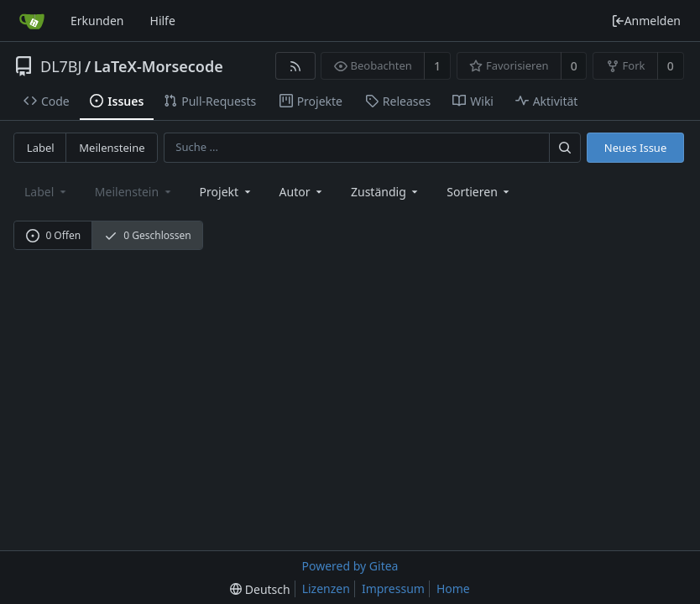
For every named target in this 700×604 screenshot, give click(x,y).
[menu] (479, 192)
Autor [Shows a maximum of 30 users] (302, 192)
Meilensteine (112, 148)
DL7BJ (61, 66)
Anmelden (646, 21)
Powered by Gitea (350, 566)
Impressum (393, 588)
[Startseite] (32, 21)
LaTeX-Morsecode (159, 66)
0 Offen (53, 235)
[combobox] (227, 192)
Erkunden (97, 21)
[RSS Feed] (295, 66)
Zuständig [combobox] (386, 192)
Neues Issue (635, 148)
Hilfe (163, 21)
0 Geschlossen (148, 235)
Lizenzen (326, 588)
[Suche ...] (565, 147)
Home (453, 588)
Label (41, 148)
